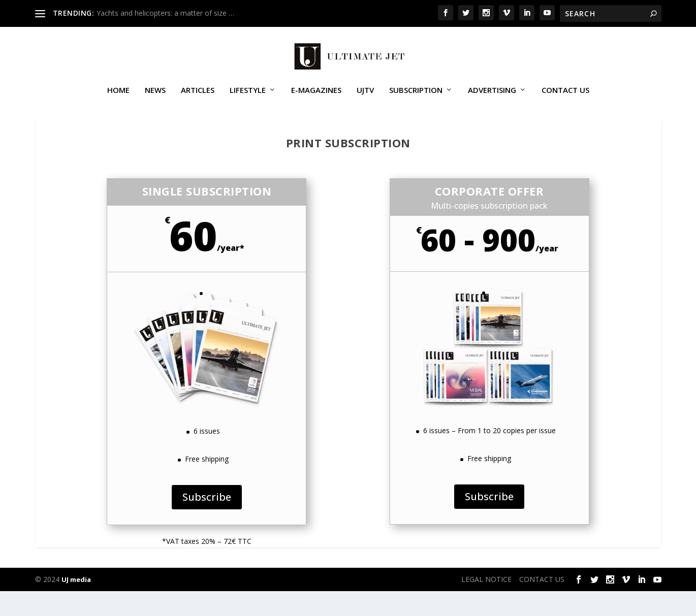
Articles (198, 99)
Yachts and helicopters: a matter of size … (165, 13)
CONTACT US (565, 99)
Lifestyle (248, 99)
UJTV (365, 99)
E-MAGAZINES (316, 99)
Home (118, 99)
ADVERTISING (492, 99)
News (155, 99)
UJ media (76, 604)
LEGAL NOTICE (486, 604)
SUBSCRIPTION (416, 99)
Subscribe (207, 522)
